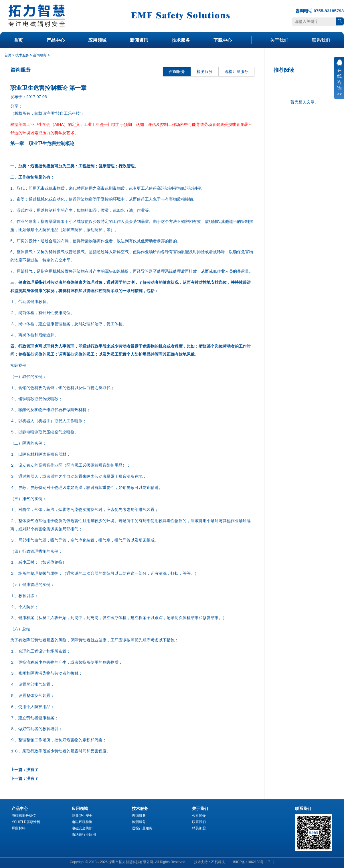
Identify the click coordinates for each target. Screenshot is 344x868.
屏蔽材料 (19, 828)
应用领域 (97, 40)
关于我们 (279, 40)
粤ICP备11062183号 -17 (251, 862)
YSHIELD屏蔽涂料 (26, 822)
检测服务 (205, 72)
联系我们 (321, 40)
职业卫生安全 (82, 816)
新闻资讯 (139, 40)
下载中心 (223, 40)
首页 (18, 40)
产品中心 (56, 40)
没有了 (32, 770)
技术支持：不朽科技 (209, 862)
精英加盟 (199, 828)
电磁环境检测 (82, 822)
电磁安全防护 (82, 828)
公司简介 (199, 816)
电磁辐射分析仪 (24, 816)
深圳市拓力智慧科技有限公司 (131, 862)
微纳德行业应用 (84, 835)
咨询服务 (40, 55)
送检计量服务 (236, 72)
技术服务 (181, 40)
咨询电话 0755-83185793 (320, 11)
